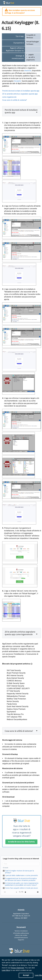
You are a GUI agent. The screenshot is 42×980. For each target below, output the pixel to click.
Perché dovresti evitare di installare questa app (21, 91)
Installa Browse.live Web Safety (21, 842)
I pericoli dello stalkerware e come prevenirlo (22, 876)
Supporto (21, 940)
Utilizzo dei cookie (21, 935)
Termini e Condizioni (21, 931)
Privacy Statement (17, 968)
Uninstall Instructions (21, 938)
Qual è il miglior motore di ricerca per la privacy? (19, 872)
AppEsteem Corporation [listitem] (21, 914)
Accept (26, 975)
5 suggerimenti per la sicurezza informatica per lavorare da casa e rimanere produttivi (21, 879)
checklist (28, 71)
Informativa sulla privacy (21, 933)
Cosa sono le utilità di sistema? (15, 100)
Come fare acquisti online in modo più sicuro (22, 888)
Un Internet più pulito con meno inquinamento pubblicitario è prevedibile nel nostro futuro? (22, 884)
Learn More (6, 970)
